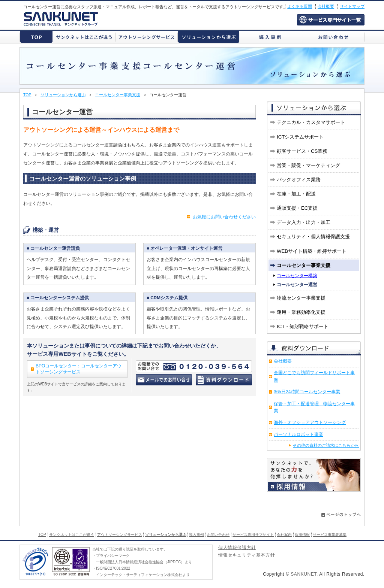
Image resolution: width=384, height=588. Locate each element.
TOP (27, 95)
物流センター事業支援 (301, 298)
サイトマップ (352, 6)
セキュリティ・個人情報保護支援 (313, 237)
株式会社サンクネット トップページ (36, 37)
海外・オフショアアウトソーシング (310, 422)
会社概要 (326, 6)
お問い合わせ (333, 37)
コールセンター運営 (297, 285)
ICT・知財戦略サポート (303, 326)
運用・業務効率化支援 (301, 312)
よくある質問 (300, 6)
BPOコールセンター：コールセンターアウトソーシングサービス (79, 369)
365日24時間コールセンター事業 (307, 392)
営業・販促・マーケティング (308, 165)
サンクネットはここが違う (84, 37)
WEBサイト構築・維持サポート (312, 251)
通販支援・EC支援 (297, 208)
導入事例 (271, 37)
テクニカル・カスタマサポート (311, 122)
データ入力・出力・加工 (304, 222)
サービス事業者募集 (330, 535)
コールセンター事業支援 (118, 95)
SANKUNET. (304, 574)
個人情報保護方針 (237, 548)
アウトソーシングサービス (146, 37)
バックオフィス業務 (299, 180)
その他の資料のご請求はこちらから (326, 445)
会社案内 (284, 535)
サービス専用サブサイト (331, 20)
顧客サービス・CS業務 (302, 151)
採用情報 (302, 535)
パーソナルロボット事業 (298, 434)
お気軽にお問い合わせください (224, 217)
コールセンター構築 (297, 276)
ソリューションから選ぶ (209, 37)
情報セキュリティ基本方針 (247, 556)
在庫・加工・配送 (296, 194)
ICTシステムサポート (300, 137)
